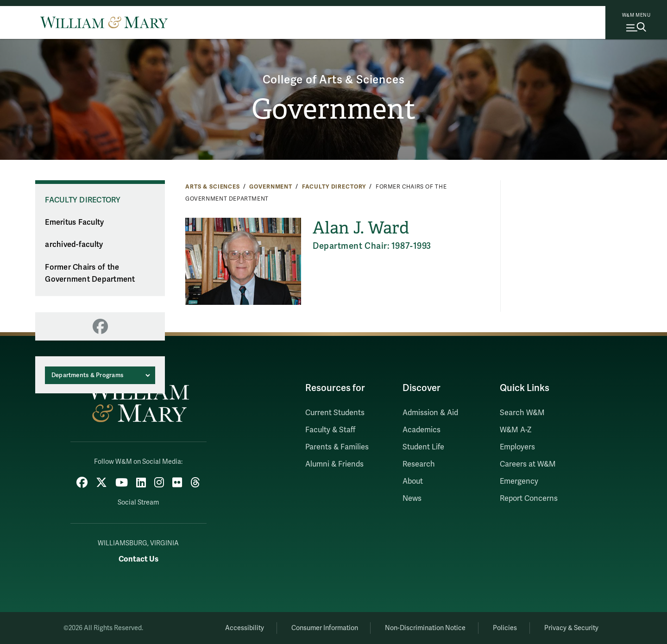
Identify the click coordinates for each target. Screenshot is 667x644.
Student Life (423, 447)
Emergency (519, 481)
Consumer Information (325, 628)
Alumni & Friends (334, 464)
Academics (422, 430)
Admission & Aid (430, 413)
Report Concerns (529, 499)
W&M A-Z (516, 430)
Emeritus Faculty (74, 222)
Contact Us (138, 559)
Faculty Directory (334, 187)
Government (334, 109)
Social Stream (138, 502)
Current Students (335, 413)
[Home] (104, 22)
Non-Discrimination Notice (425, 628)
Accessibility (245, 628)
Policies (505, 628)
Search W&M (522, 413)
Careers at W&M (528, 464)
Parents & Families (337, 447)
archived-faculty (74, 245)
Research (419, 464)
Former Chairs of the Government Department (90, 274)
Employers (517, 447)
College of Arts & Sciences (334, 80)
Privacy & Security (571, 628)
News (412, 499)
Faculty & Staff (330, 430)
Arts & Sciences (213, 187)
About (413, 481)
